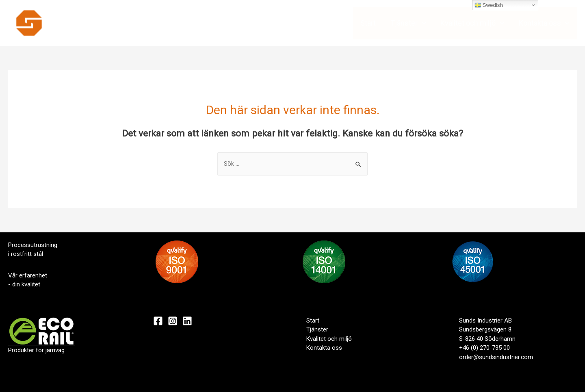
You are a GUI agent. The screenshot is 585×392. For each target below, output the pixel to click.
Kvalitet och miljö (472, 23)
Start (368, 23)
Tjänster (408, 23)
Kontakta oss (544, 23)
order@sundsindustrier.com (496, 357)
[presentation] (422, 23)
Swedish (489, 5)
